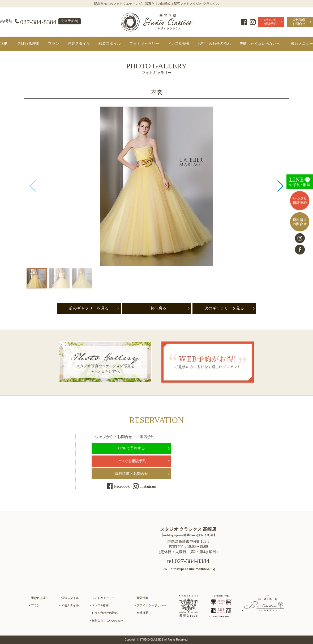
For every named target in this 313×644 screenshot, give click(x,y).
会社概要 (143, 613)
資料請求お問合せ (299, 22)
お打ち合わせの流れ (214, 44)
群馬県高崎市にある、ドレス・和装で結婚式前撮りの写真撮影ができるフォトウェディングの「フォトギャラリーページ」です (157, 22)
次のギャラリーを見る (224, 308)
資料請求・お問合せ (131, 474)
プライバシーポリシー (151, 605)
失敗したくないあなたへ (260, 44)
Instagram (253, 22)
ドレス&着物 (178, 44)
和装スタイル (110, 44)
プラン (54, 44)
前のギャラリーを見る (89, 308)
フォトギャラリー (144, 44)
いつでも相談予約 (270, 22)
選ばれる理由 (28, 44)
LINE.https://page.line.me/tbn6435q (188, 569)
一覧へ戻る (156, 308)
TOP (3, 44)
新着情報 (143, 598)
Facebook (244, 22)
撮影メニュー (302, 44)
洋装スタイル (79, 44)
